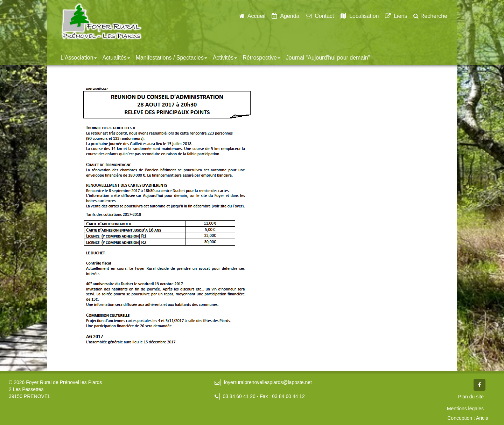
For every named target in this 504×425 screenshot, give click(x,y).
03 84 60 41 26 (239, 396)
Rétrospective (261, 58)
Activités (225, 58)
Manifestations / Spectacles (171, 58)
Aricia (482, 418)
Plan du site (471, 397)
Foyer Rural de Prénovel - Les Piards (101, 21)
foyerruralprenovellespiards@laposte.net (268, 382)
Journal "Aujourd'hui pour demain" (328, 58)
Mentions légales (465, 409)
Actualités (116, 58)
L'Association (79, 58)
